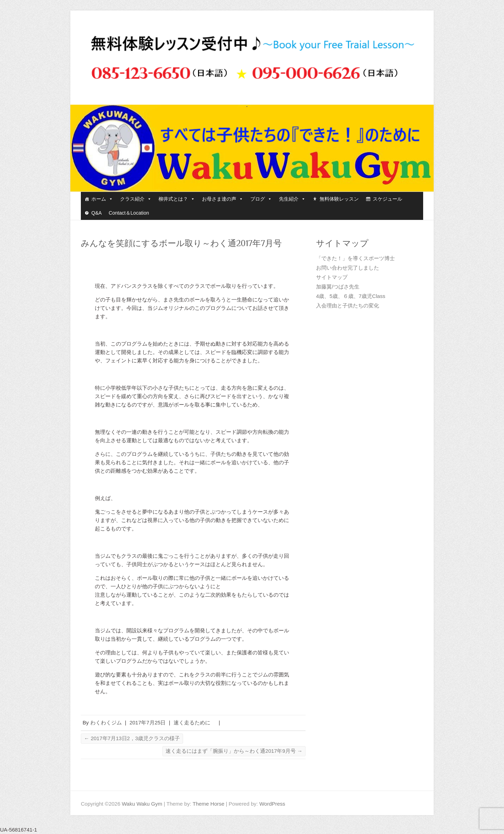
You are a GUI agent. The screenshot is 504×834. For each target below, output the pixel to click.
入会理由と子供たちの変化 (348, 305)
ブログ (261, 199)
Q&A (97, 213)
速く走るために (195, 722)
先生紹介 (292, 199)
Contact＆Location (129, 213)
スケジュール (387, 199)
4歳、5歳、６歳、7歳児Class (351, 296)
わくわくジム (106, 722)
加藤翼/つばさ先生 (338, 287)
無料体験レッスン (339, 199)
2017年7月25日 (148, 722)
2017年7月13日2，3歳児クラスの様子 (132, 738)
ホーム (102, 199)
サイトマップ (332, 277)
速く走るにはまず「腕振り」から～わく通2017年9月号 (234, 751)
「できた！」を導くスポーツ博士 (355, 258)
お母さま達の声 (223, 199)
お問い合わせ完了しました (348, 268)
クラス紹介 (136, 199)
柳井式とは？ (177, 199)
